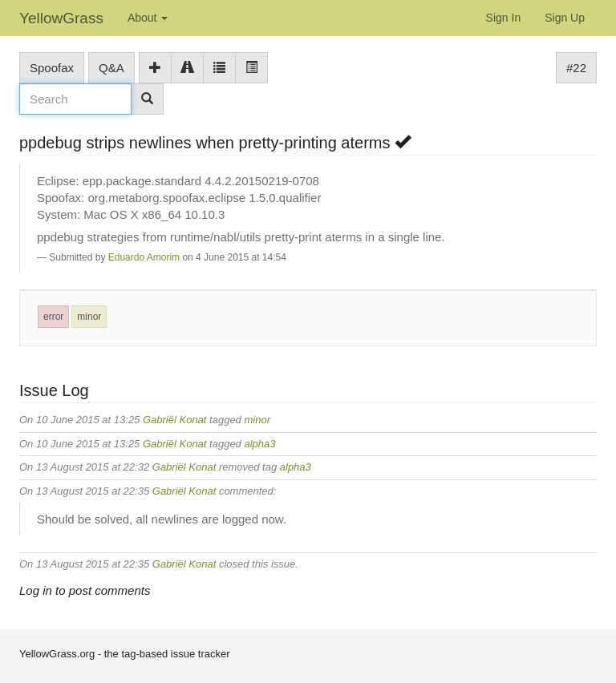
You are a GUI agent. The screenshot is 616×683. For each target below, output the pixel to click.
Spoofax (52, 68)
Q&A (111, 68)
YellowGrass (61, 18)
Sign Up (565, 18)
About (148, 18)
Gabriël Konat (175, 420)
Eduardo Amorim (144, 257)
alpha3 (259, 444)
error (53, 317)
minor (89, 317)
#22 (576, 68)
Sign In (504, 18)
